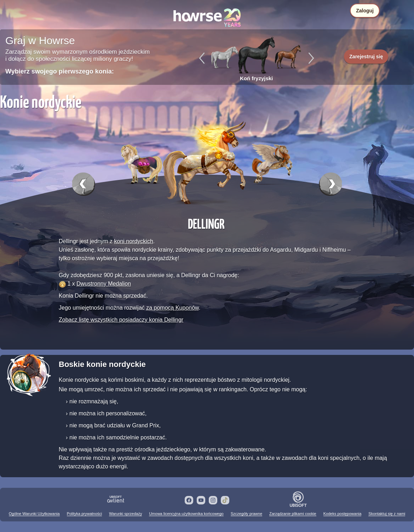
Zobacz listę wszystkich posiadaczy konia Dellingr (121, 320)
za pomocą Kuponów (172, 308)
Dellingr (206, 223)
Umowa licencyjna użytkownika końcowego (186, 514)
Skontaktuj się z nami (387, 514)
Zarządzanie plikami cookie (293, 514)
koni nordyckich (134, 241)
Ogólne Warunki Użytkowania (34, 514)
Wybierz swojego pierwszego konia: (60, 71)
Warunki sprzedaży (125, 514)
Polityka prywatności (85, 514)
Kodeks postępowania (343, 514)
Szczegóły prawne (246, 514)
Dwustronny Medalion (104, 284)
